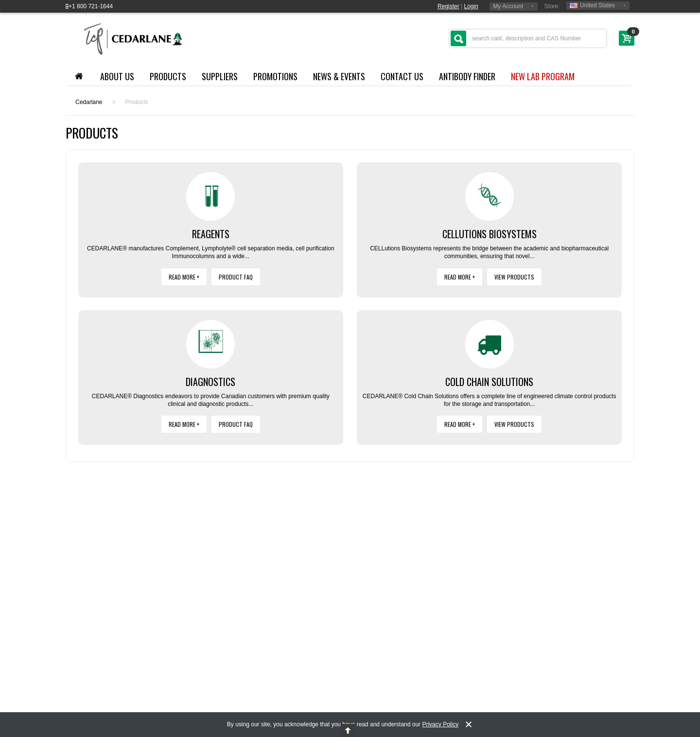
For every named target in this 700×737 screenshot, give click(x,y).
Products (168, 76)
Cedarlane (89, 102)
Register (448, 6)
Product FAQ (236, 277)
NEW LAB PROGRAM (543, 76)
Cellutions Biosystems (490, 234)
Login (471, 6)
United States (592, 5)
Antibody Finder (467, 76)
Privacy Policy (440, 724)
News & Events (339, 76)
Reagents (211, 234)
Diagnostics (210, 382)
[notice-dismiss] (469, 725)
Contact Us (402, 76)
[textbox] (528, 38)
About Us (117, 76)
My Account (508, 6)
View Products (514, 277)
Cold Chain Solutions (489, 382)
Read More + (184, 277)
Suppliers (220, 76)
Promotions (275, 76)
